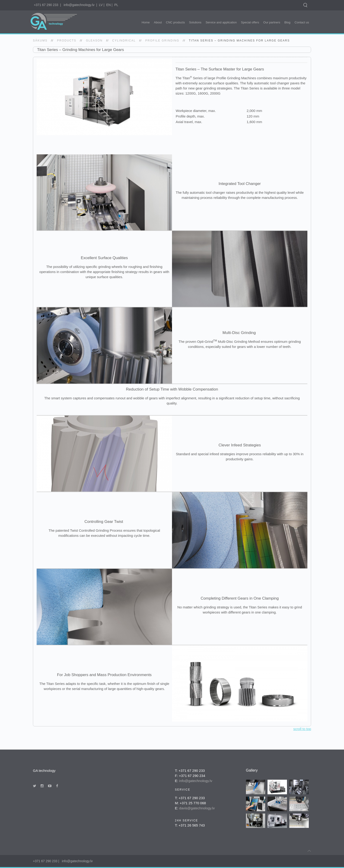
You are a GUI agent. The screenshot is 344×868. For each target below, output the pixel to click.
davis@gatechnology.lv (197, 808)
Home (146, 22)
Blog (287, 22)
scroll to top (302, 729)
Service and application (221, 22)
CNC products (175, 22)
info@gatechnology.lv (79, 5)
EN (108, 5)
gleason (94, 41)
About (158, 22)
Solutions (195, 22)
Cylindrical (124, 41)
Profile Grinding (162, 41)
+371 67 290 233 (46, 5)
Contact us (302, 22)
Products (67, 41)
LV (101, 5)
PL (116, 5)
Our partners (272, 22)
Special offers (250, 22)
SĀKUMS (40, 41)
